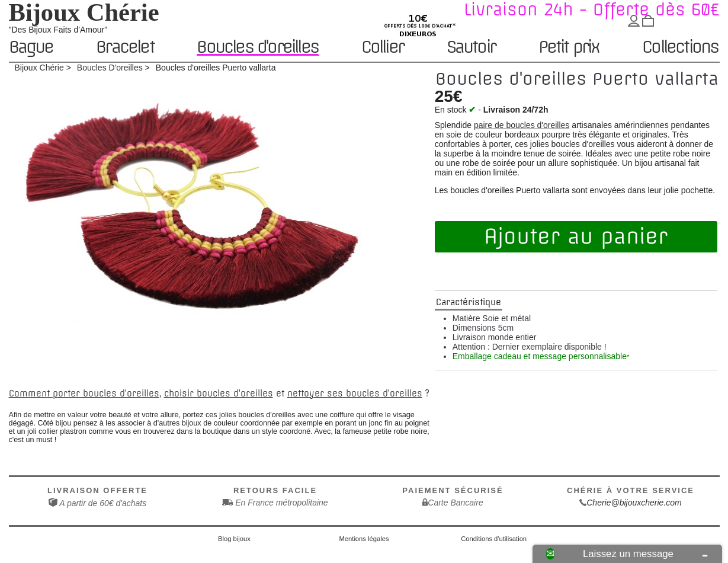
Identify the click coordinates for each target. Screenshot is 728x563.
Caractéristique (469, 302)
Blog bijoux (234, 539)
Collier (382, 48)
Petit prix (569, 48)
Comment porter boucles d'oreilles (84, 394)
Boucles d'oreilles (257, 47)
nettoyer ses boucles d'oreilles (355, 394)
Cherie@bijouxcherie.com (634, 503)
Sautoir (471, 48)
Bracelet (125, 48)
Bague (31, 48)
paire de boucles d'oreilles (522, 125)
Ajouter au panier (576, 236)
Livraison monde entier (495, 337)
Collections (680, 48)
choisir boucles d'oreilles (219, 394)
